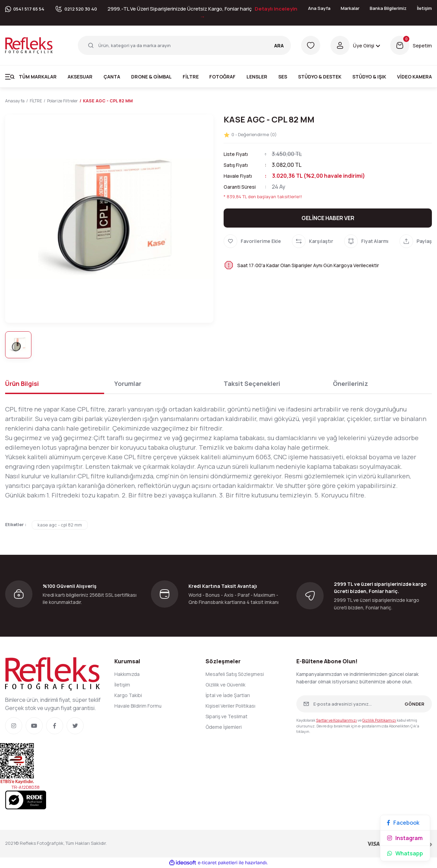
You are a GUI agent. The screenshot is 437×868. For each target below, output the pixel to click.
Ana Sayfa (319, 8)
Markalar (350, 8)
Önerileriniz (350, 384)
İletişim (424, 8)
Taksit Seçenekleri (252, 384)
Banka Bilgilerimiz (388, 8)
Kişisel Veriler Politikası (230, 706)
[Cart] (411, 45)
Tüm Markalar (38, 77)
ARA (279, 46)
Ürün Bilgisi (22, 384)
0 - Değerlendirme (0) (250, 135)
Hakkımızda (127, 674)
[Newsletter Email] (364, 704)
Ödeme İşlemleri (224, 727)
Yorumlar (128, 384)
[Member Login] (355, 45)
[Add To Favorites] (252, 241)
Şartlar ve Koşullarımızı (336, 720)
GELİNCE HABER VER (328, 218)
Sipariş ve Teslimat (227, 717)
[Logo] (29, 45)
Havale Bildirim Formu (138, 706)
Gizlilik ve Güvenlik (225, 685)
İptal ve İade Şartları (228, 696)
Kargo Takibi (128, 696)
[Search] (184, 45)
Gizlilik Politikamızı (379, 720)
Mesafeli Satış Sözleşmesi (235, 674)
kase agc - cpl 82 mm (60, 525)
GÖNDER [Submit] (414, 704)
